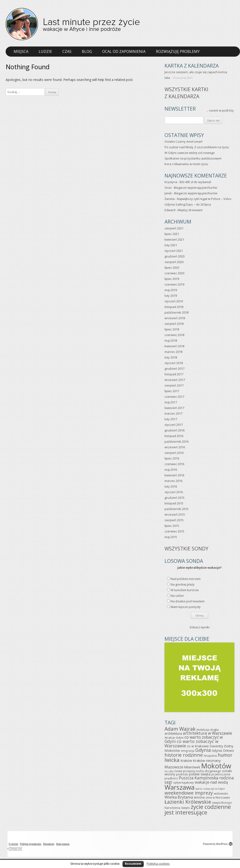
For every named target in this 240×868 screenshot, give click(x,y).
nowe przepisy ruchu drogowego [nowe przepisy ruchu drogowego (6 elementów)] (198, 771)
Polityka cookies (158, 864)
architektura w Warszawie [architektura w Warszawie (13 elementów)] (207, 733)
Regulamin (49, 844)
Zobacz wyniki (199, 627)
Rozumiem (133, 864)
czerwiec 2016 (174, 464)
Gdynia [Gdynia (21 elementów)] (203, 750)
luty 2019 (171, 296)
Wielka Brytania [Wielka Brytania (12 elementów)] (179, 797)
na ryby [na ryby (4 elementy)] (169, 771)
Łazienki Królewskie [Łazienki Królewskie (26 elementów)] (188, 802)
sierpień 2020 (174, 262)
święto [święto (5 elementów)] (186, 808)
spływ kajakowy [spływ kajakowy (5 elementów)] (184, 782)
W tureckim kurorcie (185, 590)
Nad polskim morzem (186, 579)
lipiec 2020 (172, 268)
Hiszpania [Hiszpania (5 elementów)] (210, 756)
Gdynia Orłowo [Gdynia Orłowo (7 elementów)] (223, 750)
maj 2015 (171, 537)
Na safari (177, 596)
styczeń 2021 (174, 251)
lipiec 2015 (172, 526)
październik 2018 (176, 312)
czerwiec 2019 (174, 284)
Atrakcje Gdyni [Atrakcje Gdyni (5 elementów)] (174, 738)
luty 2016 (171, 486)
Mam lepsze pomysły (186, 607)
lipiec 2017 (172, 391)
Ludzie (45, 51)
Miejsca (21, 51)
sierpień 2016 (174, 453)
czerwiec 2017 (174, 397)
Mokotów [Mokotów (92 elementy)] (216, 766)
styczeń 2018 (174, 363)
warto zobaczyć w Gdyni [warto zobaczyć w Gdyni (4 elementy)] (210, 789)
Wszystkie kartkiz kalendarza (186, 93)
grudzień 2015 (174, 498)
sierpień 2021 (174, 228)
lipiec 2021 (172, 234)
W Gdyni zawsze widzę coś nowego (190, 153)
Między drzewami (190, 210)
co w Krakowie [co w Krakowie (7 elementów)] (198, 746)
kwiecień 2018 (174, 346)
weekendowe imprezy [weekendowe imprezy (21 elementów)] (189, 793)
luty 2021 (171, 245)
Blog (87, 51)
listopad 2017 (174, 374)
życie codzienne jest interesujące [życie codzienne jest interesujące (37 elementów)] (198, 810)
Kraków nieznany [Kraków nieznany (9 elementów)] (207, 760)
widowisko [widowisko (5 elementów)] (221, 793)
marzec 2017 (173, 413)
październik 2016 (176, 441)
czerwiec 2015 (174, 531)
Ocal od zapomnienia (124, 51)
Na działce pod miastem (188, 601)
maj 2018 (171, 340)
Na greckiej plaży (183, 584)
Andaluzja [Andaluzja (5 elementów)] (203, 730)
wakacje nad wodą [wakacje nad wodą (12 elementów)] (211, 782)
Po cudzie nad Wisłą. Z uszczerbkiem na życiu (197, 147)
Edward (170, 210)
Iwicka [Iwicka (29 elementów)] (172, 760)
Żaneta (170, 199)
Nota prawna (63, 844)
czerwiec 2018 (174, 335)
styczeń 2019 (174, 301)
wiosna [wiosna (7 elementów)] (199, 797)
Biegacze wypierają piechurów (195, 188)
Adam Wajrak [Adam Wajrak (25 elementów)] (180, 729)
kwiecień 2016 (174, 475)
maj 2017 (171, 402)
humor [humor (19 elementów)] (225, 755)
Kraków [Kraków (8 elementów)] (186, 761)
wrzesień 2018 (175, 318)
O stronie (13, 844)
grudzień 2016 (174, 430)
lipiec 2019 (172, 279)
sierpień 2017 (174, 385)
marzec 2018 (173, 352)
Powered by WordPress (218, 844)
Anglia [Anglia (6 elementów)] (214, 730)
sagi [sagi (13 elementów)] (168, 782)
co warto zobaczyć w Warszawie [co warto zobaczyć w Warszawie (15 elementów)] (191, 743)
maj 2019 (171, 290)
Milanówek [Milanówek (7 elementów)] (192, 767)
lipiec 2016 (172, 458)
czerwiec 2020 (174, 273)
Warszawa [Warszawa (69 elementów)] (180, 787)
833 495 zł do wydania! (195, 182)
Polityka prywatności (31, 844)
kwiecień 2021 (174, 239)
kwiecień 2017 (174, 408)
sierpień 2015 (174, 520)
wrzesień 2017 (175, 380)
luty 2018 (171, 357)
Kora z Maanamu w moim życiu (186, 164)
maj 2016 (171, 470)
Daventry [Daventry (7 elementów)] (216, 746)
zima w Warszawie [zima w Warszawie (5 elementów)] (218, 797)
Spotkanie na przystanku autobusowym (193, 158)
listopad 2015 (174, 503)
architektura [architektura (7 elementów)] (173, 733)
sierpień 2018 (174, 324)
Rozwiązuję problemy (178, 51)
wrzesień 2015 (175, 514)
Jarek (168, 193)
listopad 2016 (174, 436)
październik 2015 (176, 509)
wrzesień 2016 (175, 447)
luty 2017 (171, 419)
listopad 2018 (174, 307)
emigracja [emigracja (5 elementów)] (188, 751)
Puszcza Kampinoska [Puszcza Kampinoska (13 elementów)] (199, 778)
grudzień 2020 (174, 256)
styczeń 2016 (174, 492)
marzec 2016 (173, 481)
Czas (67, 51)
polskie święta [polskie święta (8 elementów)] (200, 774)
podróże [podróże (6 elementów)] (182, 774)
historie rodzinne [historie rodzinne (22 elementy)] (184, 755)
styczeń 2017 (174, 425)
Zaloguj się (15, 849)
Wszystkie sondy (186, 549)
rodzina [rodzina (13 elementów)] (227, 778)
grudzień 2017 (174, 369)
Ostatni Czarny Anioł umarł (183, 141)
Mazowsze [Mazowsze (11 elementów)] (174, 767)
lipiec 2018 (172, 329)
